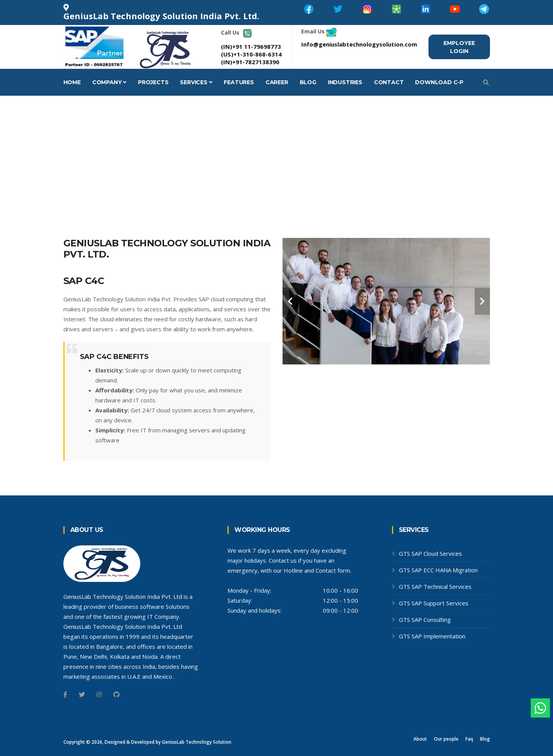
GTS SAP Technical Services (435, 587)
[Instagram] (99, 695)
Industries (345, 82)
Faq (469, 739)
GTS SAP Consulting (425, 620)
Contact (389, 82)
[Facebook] (65, 695)
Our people (446, 739)
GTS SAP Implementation (432, 636)
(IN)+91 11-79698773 (251, 47)
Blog (308, 82)
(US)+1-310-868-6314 (251, 54)
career (277, 82)
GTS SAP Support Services (434, 603)
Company (109, 82)
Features (239, 82)
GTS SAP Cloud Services (430, 553)
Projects (153, 82)
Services (196, 82)
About (420, 739)
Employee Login (459, 47)
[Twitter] (82, 695)
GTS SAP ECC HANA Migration (438, 570)
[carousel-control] (290, 301)
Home (72, 82)
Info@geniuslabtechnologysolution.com (359, 44)
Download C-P (439, 82)
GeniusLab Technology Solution (197, 742)
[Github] (116, 695)
